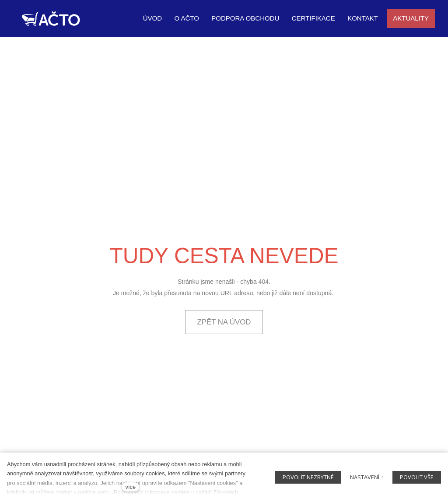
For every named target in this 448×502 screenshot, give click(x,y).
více (131, 487)
